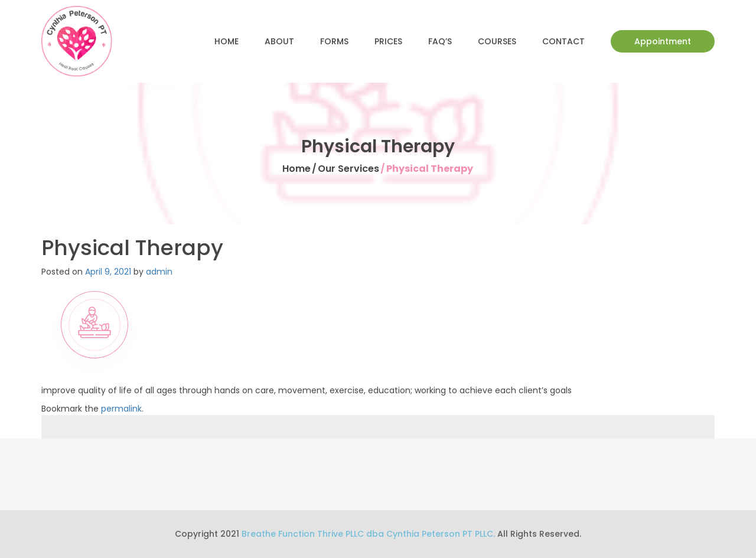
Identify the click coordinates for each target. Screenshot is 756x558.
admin (159, 272)
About (279, 41)
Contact (563, 41)
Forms (334, 41)
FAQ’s (440, 41)
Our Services (348, 169)
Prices (388, 41)
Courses (497, 41)
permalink (121, 409)
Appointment (663, 41)
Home (227, 41)
